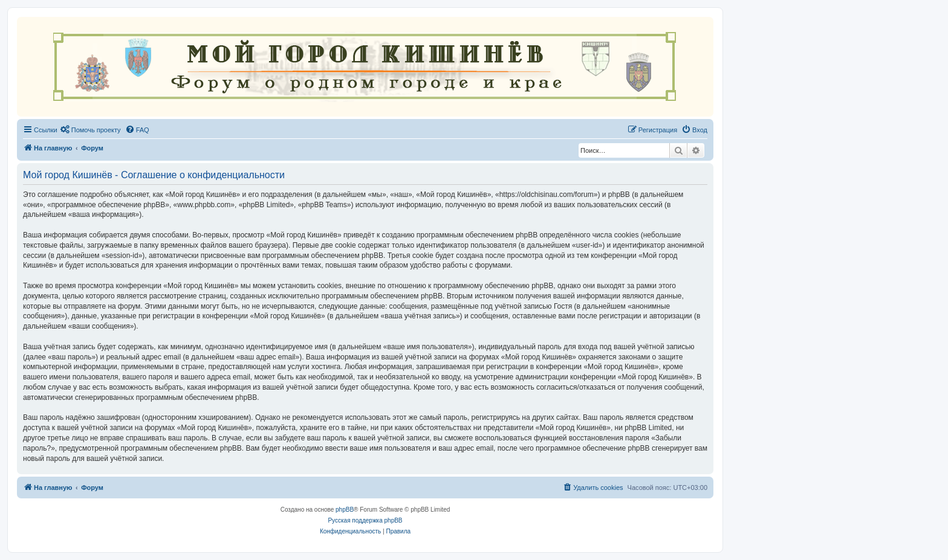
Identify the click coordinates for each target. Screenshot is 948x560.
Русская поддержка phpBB (365, 520)
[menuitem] (91, 130)
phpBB (345, 510)
